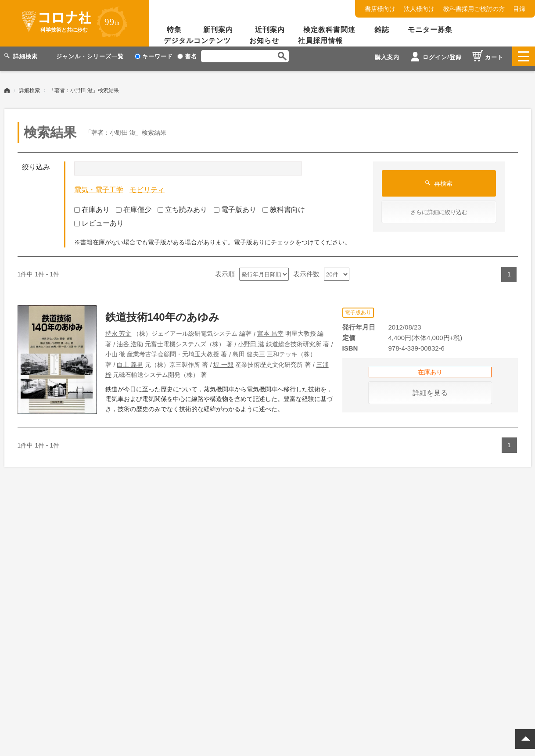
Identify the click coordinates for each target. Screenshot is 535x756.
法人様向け (419, 9)
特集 (174, 30)
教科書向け (284, 205)
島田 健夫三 (249, 349)
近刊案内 (270, 30)
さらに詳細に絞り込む (439, 207)
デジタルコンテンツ (197, 41)
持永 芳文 (118, 329)
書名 (187, 56)
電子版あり (235, 205)
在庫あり (92, 205)
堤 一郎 (223, 360)
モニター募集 (430, 30)
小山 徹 (115, 349)
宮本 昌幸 (270, 329)
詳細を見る (430, 388)
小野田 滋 (251, 339)
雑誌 (382, 30)
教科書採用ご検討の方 (474, 9)
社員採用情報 (320, 41)
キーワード (154, 56)
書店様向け (380, 9)
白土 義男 (130, 360)
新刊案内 (218, 30)
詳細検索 (29, 86)
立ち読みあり (182, 205)
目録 (519, 9)
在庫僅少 (134, 205)
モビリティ (147, 185)
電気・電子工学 (99, 185)
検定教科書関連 (329, 30)
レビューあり (99, 218)
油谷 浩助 (130, 339)
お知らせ (264, 41)
